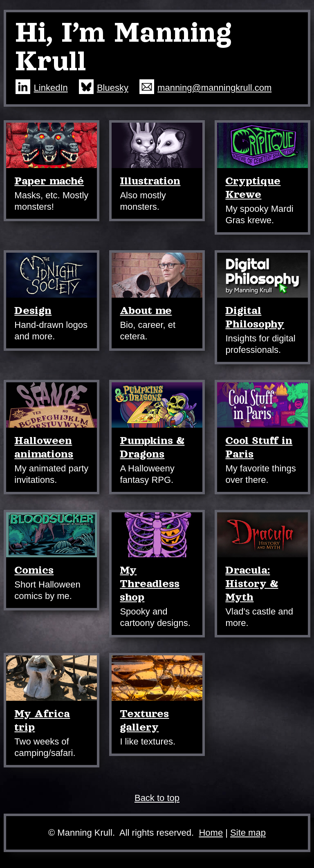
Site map (248, 833)
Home (211, 833)
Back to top (157, 798)
